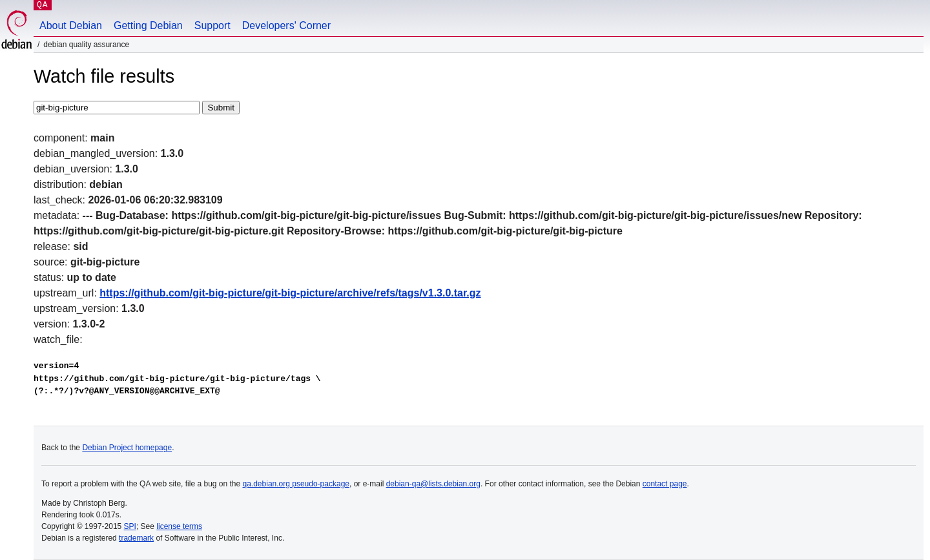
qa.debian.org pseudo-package (296, 484)
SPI (130, 526)
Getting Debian (148, 26)
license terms (179, 526)
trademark (136, 538)
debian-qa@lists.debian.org (433, 484)
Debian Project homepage (127, 448)
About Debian (71, 26)
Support (212, 26)
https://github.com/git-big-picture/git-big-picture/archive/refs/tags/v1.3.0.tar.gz (290, 293)
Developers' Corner (286, 26)
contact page (665, 484)
